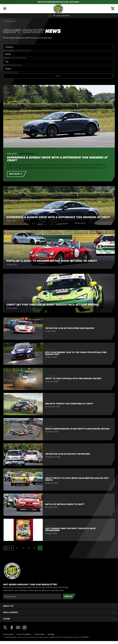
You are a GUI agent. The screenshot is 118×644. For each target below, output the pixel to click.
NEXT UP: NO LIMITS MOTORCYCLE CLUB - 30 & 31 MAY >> (59, 2)
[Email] (32, 597)
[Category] (59, 47)
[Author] (59, 69)
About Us (8, 606)
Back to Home (10, 21)
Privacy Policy (8, 634)
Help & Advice (11, 612)
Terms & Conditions (24, 634)
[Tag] (59, 62)
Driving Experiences (27, 154)
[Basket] (113, 9)
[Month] (59, 54)
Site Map (51, 634)
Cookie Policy (39, 634)
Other (7, 619)
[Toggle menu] (5, 9)
